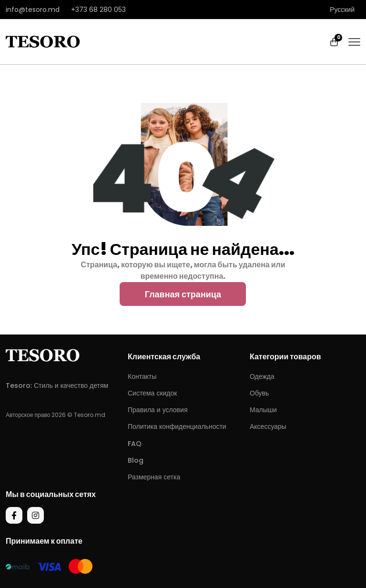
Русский (342, 10)
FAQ (135, 444)
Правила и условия (158, 410)
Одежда (262, 376)
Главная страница (183, 294)
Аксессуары (268, 426)
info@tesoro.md (33, 10)
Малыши (263, 410)
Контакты (142, 376)
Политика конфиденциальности (177, 426)
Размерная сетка (154, 477)
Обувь (259, 393)
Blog (136, 460)
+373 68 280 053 (98, 10)
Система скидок (152, 393)
